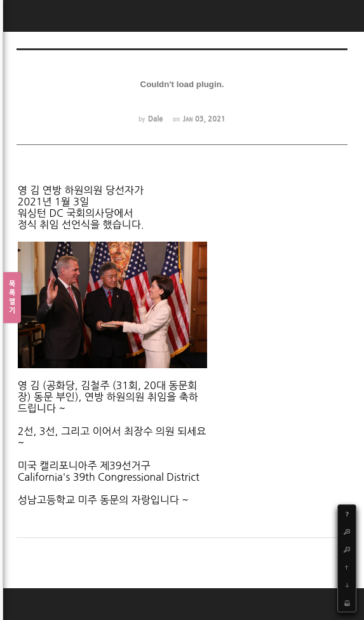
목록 (12, 298)
